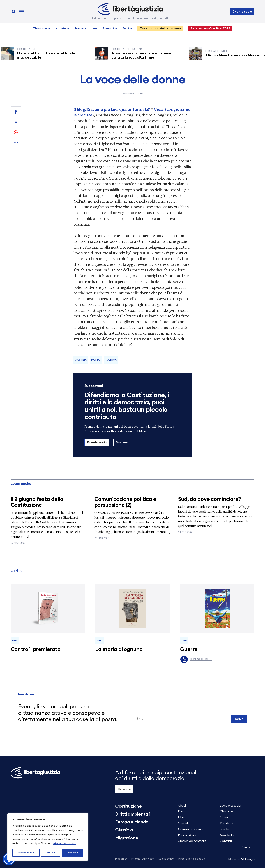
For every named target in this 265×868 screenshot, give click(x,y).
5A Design (241, 859)
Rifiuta (51, 853)
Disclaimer (121, 859)
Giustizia (81, 360)
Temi (126, 28)
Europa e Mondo (132, 822)
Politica (111, 360)
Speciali (108, 28)
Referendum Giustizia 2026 (210, 28)
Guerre (189, 649)
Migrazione (127, 838)
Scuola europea (86, 28)
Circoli (182, 806)
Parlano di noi (187, 835)
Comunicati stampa (191, 829)
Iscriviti (239, 719)
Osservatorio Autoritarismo (160, 28)
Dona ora (124, 789)
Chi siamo (40, 28)
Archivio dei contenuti (192, 841)
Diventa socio (242, 12)
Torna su (248, 847)
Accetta (73, 853)
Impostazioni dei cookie (191, 859)
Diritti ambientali (133, 814)
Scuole (224, 829)
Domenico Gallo (196, 659)
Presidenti (226, 823)
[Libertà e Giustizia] (130, 9)
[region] (48, 837)
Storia (224, 817)
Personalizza (26, 853)
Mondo (96, 360)
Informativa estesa (65, 844)
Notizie (61, 28)
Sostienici (123, 442)
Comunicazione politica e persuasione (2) (125, 502)
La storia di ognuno (119, 649)
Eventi (182, 812)
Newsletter (227, 835)
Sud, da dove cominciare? (209, 499)
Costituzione (128, 806)
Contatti (226, 841)
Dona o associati (231, 806)
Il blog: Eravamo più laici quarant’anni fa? (112, 109)
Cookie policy (166, 859)
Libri (16, 571)
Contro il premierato (36, 649)
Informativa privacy (143, 859)
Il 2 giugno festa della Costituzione (37, 502)
